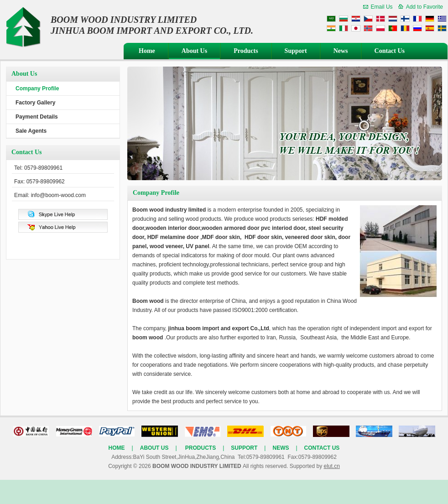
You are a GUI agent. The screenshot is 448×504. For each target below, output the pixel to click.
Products (246, 51)
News (341, 51)
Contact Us (390, 51)
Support (296, 51)
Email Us (382, 7)
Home (147, 51)
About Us (194, 51)
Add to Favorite (425, 7)
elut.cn (331, 466)
